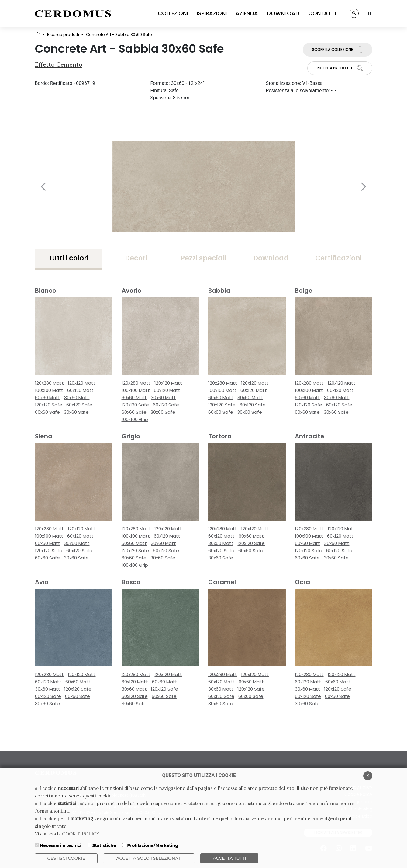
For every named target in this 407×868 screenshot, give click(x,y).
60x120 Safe (79, 405)
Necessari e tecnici (61, 845)
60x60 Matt (48, 397)
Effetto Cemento (59, 64)
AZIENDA (247, 13)
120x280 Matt (49, 383)
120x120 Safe (49, 405)
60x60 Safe (47, 412)
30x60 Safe (76, 412)
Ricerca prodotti (63, 35)
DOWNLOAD (283, 13)
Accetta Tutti (229, 858)
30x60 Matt (77, 397)
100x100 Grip (135, 419)
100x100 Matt (49, 390)
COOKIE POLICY (81, 834)
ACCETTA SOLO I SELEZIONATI (149, 858)
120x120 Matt (82, 383)
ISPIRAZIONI (212, 13)
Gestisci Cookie (66, 858)
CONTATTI (322, 13)
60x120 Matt (80, 390)
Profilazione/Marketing (153, 845)
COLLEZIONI (173, 13)
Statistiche (104, 845)
